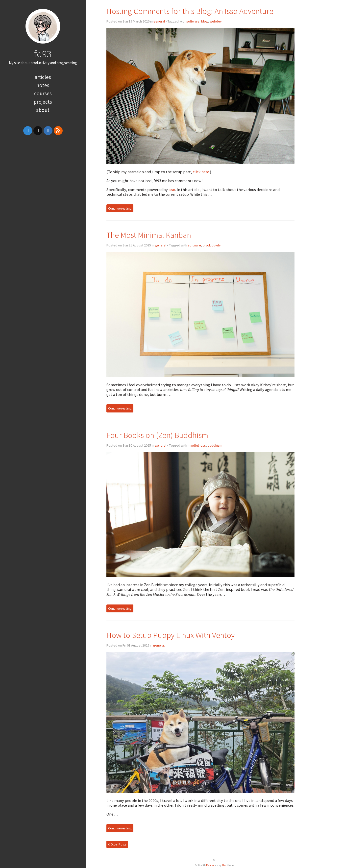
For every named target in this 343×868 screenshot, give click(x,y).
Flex (224, 865)
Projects (43, 102)
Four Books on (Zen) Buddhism (157, 435)
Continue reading (120, 208)
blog (205, 21)
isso (172, 190)
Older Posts (117, 844)
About (43, 110)
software (193, 21)
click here (201, 172)
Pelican (210, 865)
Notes (43, 85)
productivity (212, 245)
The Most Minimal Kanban (149, 235)
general (159, 21)
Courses (43, 93)
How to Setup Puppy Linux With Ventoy (171, 635)
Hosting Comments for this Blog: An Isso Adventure (190, 11)
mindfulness (197, 445)
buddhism (215, 445)
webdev (216, 21)
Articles (43, 77)
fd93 (43, 54)
